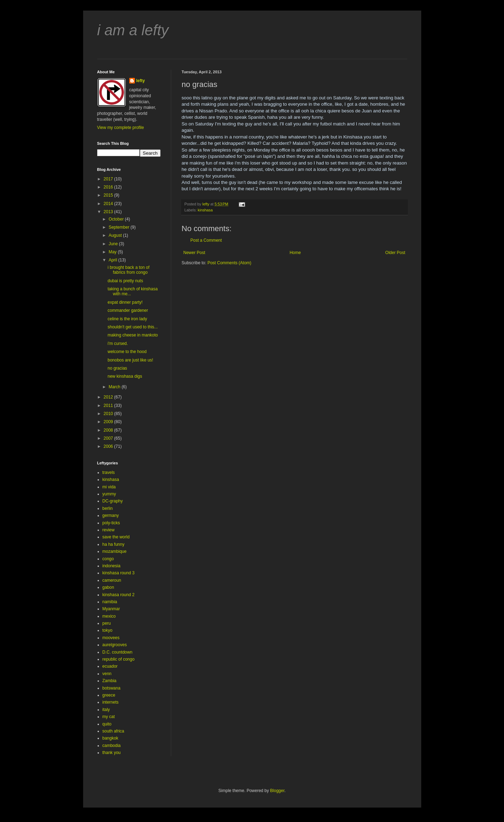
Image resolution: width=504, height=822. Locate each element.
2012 (109, 397)
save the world (116, 537)
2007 (109, 438)
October (117, 219)
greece (109, 695)
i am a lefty (133, 30)
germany (111, 515)
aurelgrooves (115, 645)
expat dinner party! (125, 302)
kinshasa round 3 (119, 573)
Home (295, 253)
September (119, 227)
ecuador (110, 666)
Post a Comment (206, 240)
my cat (109, 717)
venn (107, 674)
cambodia (112, 746)
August (116, 235)
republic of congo (119, 659)
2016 (109, 187)
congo (108, 559)
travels (109, 472)
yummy (109, 494)
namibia (110, 602)
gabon (108, 587)
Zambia (110, 681)
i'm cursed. (118, 344)
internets (111, 702)
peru (107, 623)
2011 (109, 406)
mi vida (109, 487)
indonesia (111, 566)
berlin (108, 508)
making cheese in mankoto (133, 335)
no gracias (117, 368)
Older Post (395, 253)
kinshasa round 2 (119, 595)
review (109, 530)
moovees (111, 638)
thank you (112, 753)
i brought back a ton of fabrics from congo (128, 270)
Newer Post (194, 253)
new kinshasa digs (125, 376)
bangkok (110, 738)
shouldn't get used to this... (132, 327)
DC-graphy (113, 501)
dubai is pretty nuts (125, 281)
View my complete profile (121, 128)
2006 (109, 446)
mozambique (115, 551)
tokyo (108, 630)
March (115, 387)
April (113, 260)
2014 (109, 204)
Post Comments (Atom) (229, 263)
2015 (109, 195)
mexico (109, 616)
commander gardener (128, 310)
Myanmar (111, 609)
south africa (113, 731)
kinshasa (205, 210)
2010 (109, 414)
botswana (111, 688)
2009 (109, 422)
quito (107, 724)
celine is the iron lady (127, 319)
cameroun (112, 580)
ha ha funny (114, 544)
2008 (109, 430)
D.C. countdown (117, 652)
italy (106, 710)
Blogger (277, 791)
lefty (141, 81)
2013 (109, 212)
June (114, 244)
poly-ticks (111, 523)
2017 (109, 179)
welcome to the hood (127, 352)
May (113, 252)
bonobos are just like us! (130, 360)
